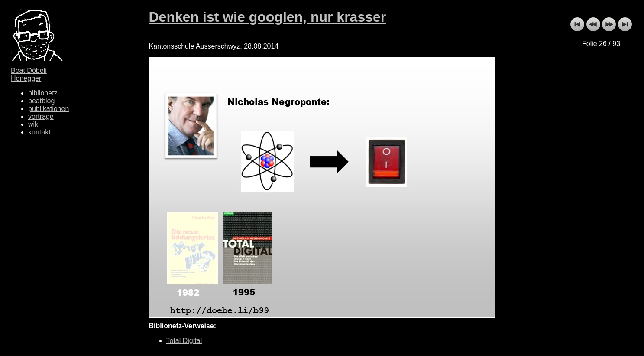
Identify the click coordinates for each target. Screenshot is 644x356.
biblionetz (43, 93)
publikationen (49, 109)
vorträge (41, 116)
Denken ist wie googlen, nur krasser (268, 17)
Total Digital (184, 341)
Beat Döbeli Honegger (29, 74)
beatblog (41, 101)
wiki (34, 124)
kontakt (39, 132)
